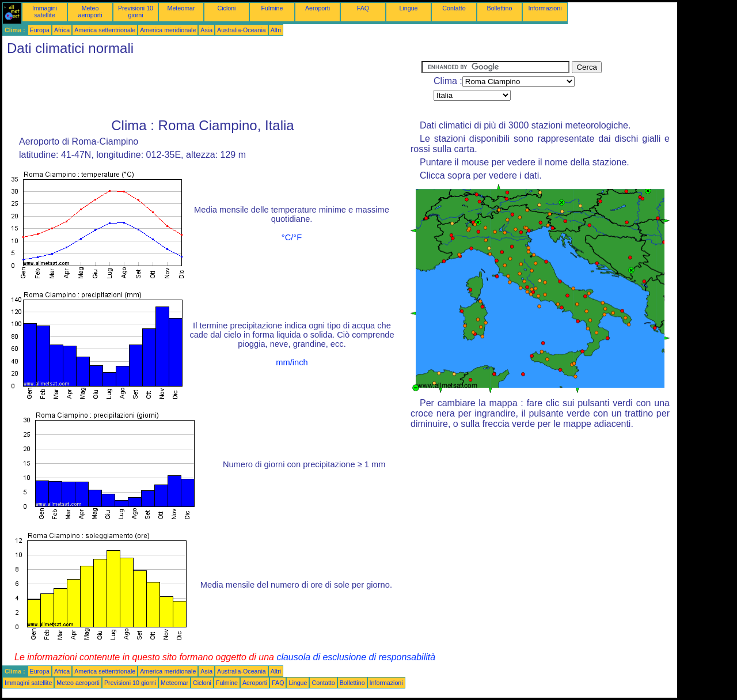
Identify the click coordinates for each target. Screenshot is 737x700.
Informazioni (545, 8)
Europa (40, 30)
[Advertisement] (212, 87)
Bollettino (500, 8)
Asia (206, 30)
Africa (62, 30)
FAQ (363, 8)
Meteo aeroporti (90, 12)
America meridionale (168, 30)
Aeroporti (318, 8)
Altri (276, 30)
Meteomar (181, 8)
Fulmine (272, 8)
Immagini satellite (45, 12)
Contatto (454, 8)
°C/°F (292, 237)
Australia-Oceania (242, 30)
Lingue (409, 8)
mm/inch (292, 362)
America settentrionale (105, 30)
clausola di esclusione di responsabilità (356, 657)
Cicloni (227, 8)
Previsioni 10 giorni (136, 12)
